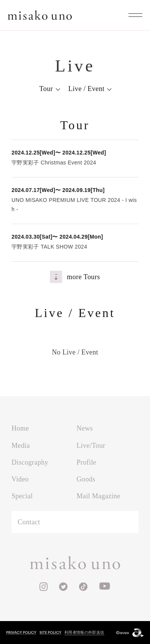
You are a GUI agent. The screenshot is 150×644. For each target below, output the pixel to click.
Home (20, 428)
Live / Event (86, 89)
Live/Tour (91, 446)
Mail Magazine (99, 496)
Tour (46, 89)
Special (22, 496)
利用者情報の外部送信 (84, 632)
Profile (87, 462)
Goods (86, 479)
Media (21, 446)
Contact (29, 522)
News (85, 428)
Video (20, 479)
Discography (30, 462)
